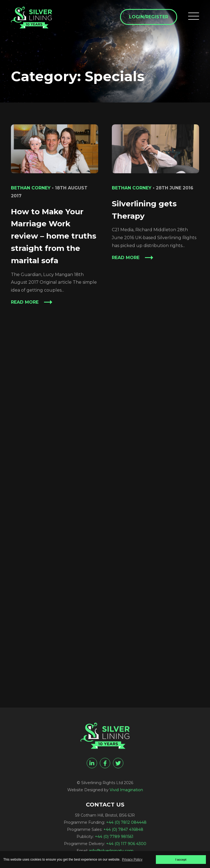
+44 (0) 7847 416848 (123, 829)
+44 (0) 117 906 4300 (126, 844)
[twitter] (118, 763)
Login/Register (149, 17)
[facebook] (105, 763)
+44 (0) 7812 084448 (126, 822)
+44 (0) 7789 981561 (114, 837)
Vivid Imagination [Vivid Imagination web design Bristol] (126, 790)
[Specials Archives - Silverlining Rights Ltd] (31, 17)
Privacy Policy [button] (132, 860)
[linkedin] (92, 763)
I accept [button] (181, 860)
